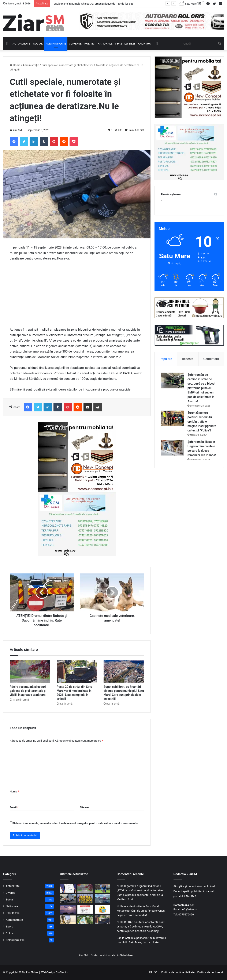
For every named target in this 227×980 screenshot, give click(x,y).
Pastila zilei (125, 44)
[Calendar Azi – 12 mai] (85, 909)
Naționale (105, 44)
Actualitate (21, 44)
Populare (166, 359)
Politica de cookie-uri (210, 972)
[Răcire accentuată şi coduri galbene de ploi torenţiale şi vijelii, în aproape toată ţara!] (30, 671)
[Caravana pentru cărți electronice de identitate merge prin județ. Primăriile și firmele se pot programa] (68, 920)
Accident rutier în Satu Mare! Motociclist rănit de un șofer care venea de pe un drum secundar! (141, 911)
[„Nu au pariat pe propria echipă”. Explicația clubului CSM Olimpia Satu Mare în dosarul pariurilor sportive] (103, 888)
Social (38, 44)
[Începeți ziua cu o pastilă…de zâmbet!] (103, 909)
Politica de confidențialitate (178, 972)
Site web (85, 807)
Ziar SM (17, 130)
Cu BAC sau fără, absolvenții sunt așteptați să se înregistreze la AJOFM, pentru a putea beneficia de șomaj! (141, 927)
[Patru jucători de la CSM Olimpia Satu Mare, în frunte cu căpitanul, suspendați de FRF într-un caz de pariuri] (85, 899)
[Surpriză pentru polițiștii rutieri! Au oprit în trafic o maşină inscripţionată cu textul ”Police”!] (173, 418)
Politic (90, 44)
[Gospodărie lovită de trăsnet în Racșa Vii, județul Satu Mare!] (68, 909)
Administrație (56, 44)
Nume (14, 791)
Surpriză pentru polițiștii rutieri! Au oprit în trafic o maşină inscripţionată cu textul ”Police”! (202, 422)
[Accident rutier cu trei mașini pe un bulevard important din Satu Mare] (103, 899)
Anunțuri (145, 44)
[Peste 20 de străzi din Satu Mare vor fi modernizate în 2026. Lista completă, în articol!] (77, 671)
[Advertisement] (77, 296)
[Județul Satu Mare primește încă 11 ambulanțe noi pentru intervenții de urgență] (68, 899)
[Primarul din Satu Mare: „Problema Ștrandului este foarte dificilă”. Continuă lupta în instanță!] (85, 920)
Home (15, 65)
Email (14, 807)
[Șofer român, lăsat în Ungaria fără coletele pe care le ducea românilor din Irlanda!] (173, 448)
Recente (188, 359)
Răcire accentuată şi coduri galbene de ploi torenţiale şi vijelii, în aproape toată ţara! (28, 691)
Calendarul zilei (15, 940)
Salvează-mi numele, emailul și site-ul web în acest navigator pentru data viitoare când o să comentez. (76, 823)
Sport (9, 926)
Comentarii (211, 359)
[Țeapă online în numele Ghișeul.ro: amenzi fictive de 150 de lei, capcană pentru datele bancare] (68, 888)
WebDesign (48, 972)
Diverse (75, 44)
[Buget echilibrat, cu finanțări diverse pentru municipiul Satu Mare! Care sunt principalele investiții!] (124, 671)
